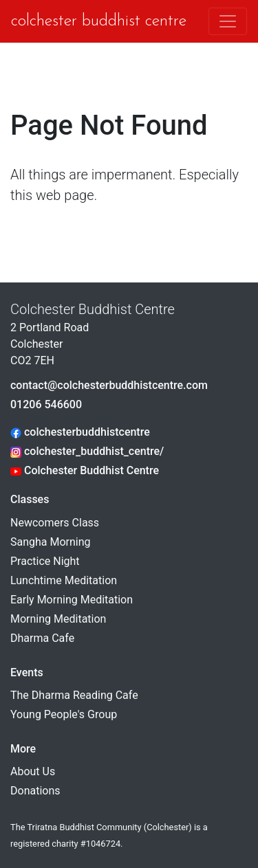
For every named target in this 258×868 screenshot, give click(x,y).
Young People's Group (64, 714)
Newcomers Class (55, 523)
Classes (30, 499)
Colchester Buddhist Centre (83, 21)
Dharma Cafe (42, 638)
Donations (35, 791)
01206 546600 (46, 404)
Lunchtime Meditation (64, 580)
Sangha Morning (51, 542)
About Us (33, 771)
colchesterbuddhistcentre (80, 432)
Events (27, 672)
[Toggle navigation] (228, 21)
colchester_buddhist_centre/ (87, 451)
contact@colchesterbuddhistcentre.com (109, 385)
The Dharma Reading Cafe (74, 695)
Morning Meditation (58, 619)
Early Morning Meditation (72, 600)
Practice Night (45, 561)
